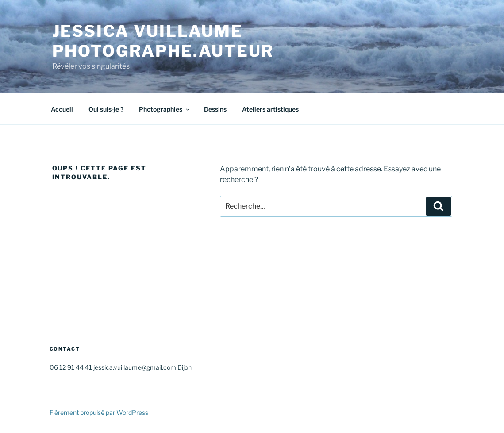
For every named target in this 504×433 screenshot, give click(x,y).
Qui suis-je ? (106, 109)
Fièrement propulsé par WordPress (99, 412)
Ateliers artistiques (270, 109)
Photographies (165, 109)
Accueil (62, 109)
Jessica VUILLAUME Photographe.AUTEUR (163, 41)
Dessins (215, 109)
